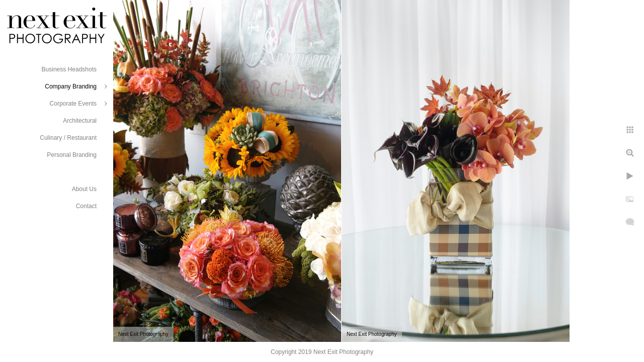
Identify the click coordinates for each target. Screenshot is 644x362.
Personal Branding (72, 155)
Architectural (80, 121)
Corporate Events (73, 104)
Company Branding (71, 86)
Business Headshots (69, 69)
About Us (84, 189)
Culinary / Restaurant (68, 138)
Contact (86, 206)
